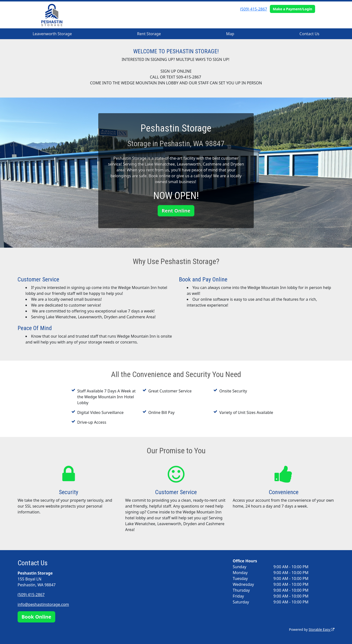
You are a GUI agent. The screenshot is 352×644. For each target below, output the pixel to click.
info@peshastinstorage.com (43, 604)
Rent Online (176, 211)
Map (230, 34)
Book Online (36, 617)
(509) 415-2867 (253, 9)
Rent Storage (149, 34)
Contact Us (309, 34)
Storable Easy (322, 629)
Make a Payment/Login (292, 9)
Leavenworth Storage (52, 34)
